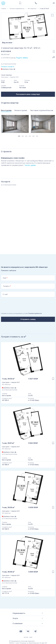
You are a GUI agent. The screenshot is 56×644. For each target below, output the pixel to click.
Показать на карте (8, 67)
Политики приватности (35, 313)
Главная (3, 9)
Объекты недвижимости (17, 9)
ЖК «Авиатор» (32, 9)
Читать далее (30, 165)
